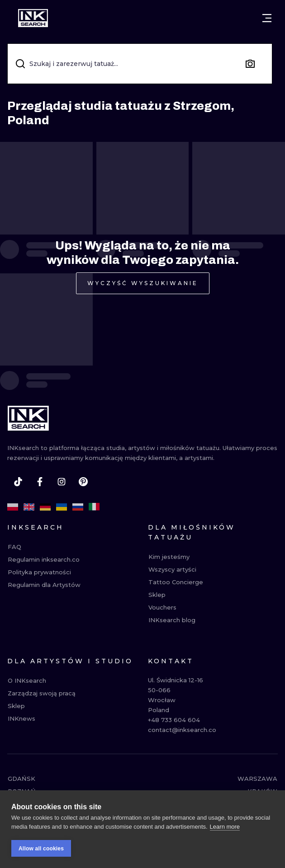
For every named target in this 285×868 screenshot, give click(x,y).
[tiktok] (18, 482)
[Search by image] (250, 64)
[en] (29, 507)
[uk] (62, 507)
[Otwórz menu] (267, 18)
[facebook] (40, 482)
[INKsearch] (33, 18)
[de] (45, 507)
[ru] (78, 507)
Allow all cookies (41, 851)
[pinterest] (83, 482)
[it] (94, 507)
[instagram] (62, 482)
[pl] (13, 507)
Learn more (225, 829)
